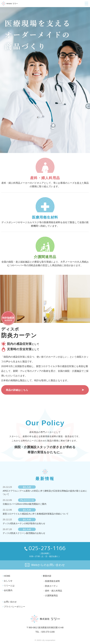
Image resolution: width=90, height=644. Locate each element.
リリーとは (9, 586)
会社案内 (8, 590)
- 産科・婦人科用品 (53, 591)
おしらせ (8, 581)
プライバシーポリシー (15, 607)
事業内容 (47, 576)
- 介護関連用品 (51, 596)
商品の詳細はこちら (17, 390)
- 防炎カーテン (51, 586)
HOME (7, 576)
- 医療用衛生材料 (52, 581)
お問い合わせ (10, 602)
